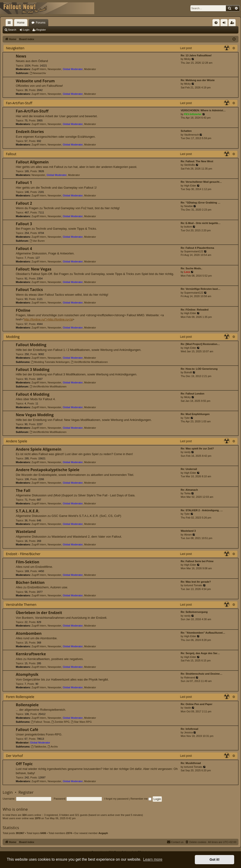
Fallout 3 (24, 224)
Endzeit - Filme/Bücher (23, 554)
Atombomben (29, 633)
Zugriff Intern (39, 69)
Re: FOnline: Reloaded (195, 310)
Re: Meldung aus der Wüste (198, 80)
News (21, 56)
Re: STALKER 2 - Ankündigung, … (202, 510)
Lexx (187, 272)
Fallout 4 (24, 249)
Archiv (53, 747)
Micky (188, 59)
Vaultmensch (192, 135)
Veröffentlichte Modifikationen (89, 362)
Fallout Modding (31, 345)
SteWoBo (190, 165)
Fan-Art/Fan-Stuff (19, 103)
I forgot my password (116, 799)
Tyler (187, 418)
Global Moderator (73, 69)
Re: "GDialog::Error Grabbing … (200, 203)
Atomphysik (27, 674)
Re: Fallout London (192, 394)
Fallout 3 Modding (33, 370)
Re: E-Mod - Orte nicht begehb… (201, 223)
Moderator (90, 69)
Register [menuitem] (233, 24)
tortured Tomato (193, 585)
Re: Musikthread (191, 763)
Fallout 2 (24, 203)
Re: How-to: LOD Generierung (199, 369)
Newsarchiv (38, 73)
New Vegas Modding (35, 415)
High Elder (190, 186)
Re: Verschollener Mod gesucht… (201, 182)
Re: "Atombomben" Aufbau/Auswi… (203, 633)
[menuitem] (216, 23)
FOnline (23, 310)
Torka (187, 493)
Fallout (11, 154)
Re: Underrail (189, 469)
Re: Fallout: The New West (197, 161)
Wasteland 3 (188, 531)
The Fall (23, 490)
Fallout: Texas (41, 722)
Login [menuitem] (225, 24)
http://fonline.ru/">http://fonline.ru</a (48, 319)
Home (21, 23)
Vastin (188, 708)
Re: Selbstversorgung (194, 612)
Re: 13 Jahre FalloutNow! (196, 55)
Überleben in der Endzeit (39, 613)
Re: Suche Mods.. (192, 268)
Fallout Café (27, 730)
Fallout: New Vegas (34, 269)
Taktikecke (39, 747)
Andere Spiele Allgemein (39, 449)
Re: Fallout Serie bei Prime (197, 561)
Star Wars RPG (81, 722)
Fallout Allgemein (32, 162)
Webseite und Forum (35, 81)
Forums (41, 23)
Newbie (189, 206)
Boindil (188, 372)
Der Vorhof (14, 756)
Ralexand (190, 677)
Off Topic (24, 764)
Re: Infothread (190, 729)
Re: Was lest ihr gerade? (196, 582)
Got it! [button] (215, 860)
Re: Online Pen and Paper (196, 704)
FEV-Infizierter (193, 114)
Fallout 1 (24, 183)
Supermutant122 (194, 251)
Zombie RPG (60, 722)
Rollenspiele (27, 705)
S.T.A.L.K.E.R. (28, 511)
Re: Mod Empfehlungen (195, 414)
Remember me (141, 799)
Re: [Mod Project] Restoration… (200, 344)
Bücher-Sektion (30, 582)
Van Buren (37, 241)
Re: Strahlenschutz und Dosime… (202, 674)
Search (12, 30)
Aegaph (103, 833)
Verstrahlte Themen (21, 604)
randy (188, 452)
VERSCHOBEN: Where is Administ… (203, 110)
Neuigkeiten (15, 48)
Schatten (186, 131)
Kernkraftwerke (31, 654)
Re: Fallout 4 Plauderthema (197, 248)
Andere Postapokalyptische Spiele (48, 470)
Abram (188, 535)
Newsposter (54, 69)
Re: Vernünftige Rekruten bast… (201, 289)
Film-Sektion (28, 562)
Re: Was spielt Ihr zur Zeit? (197, 449)
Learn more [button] (153, 859)
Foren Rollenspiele (20, 697)
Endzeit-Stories (30, 132)
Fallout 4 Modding (33, 394)
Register (41, 30)
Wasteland (26, 532)
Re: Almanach (189, 490)
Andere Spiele (16, 441)
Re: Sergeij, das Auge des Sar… (200, 653)
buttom (188, 227)
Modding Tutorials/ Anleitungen (50, 362)
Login (26, 30)
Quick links (10, 24)
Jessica (189, 732)
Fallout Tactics (29, 290)
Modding (13, 337)
